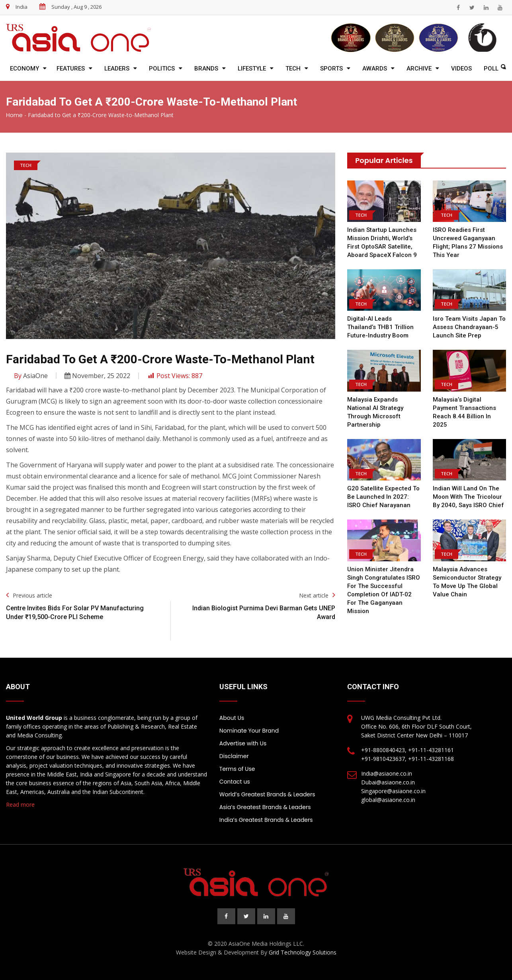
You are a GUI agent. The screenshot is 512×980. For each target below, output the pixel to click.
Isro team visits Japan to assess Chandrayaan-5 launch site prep (469, 327)
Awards (375, 69)
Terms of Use (237, 769)
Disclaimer (234, 756)
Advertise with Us (243, 743)
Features (71, 69)
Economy (24, 69)
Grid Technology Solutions (303, 952)
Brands (206, 69)
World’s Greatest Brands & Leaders (267, 794)
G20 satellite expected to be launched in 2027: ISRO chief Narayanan (383, 497)
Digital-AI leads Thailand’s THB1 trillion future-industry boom (380, 327)
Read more (20, 805)
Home (14, 115)
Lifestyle (252, 69)
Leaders (117, 69)
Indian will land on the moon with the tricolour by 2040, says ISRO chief (468, 497)
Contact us (235, 782)
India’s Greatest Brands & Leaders (266, 820)
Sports (331, 69)
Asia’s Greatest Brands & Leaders (265, 807)
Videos (461, 69)
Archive (419, 69)
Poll (491, 69)
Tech (293, 69)
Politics (162, 69)
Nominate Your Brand (249, 731)
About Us (232, 718)
